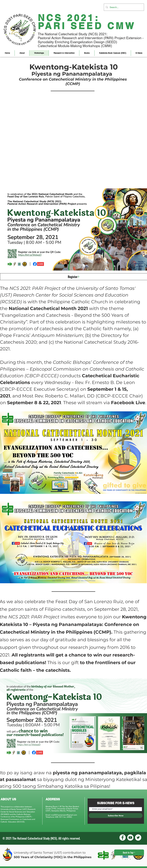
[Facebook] (123, 838)
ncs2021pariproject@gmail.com (64, 815)
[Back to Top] (129, 852)
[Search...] (124, 7)
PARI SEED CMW (87, 26)
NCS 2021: (69, 18)
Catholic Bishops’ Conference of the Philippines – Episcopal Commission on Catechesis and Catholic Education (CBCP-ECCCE (72, 369)
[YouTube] (130, 838)
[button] (22, 53)
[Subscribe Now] (116, 816)
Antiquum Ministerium (57, 335)
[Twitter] (138, 838)
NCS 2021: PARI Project (35, 288)
